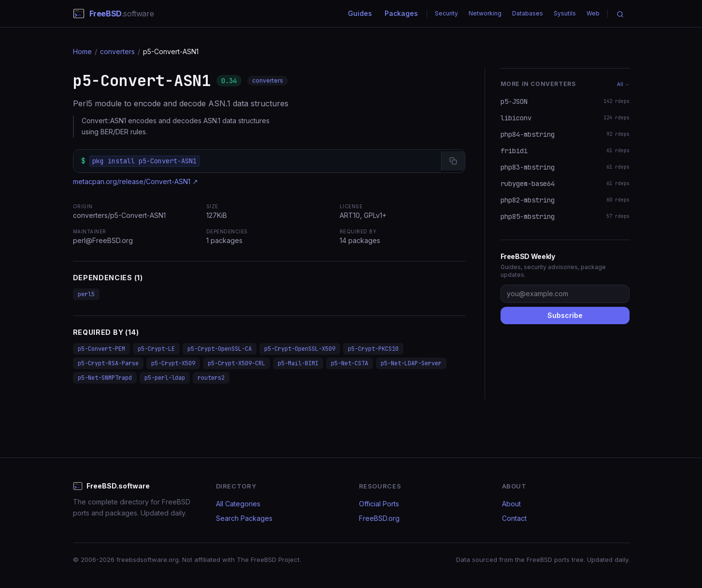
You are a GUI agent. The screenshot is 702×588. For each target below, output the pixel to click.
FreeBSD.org (379, 518)
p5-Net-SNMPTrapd (105, 378)
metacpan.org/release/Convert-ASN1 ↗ (136, 181)
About (511, 504)
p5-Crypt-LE (156, 349)
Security (446, 13)
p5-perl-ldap (165, 378)
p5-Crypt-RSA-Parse (108, 363)
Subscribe (565, 315)
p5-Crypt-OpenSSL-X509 (300, 349)
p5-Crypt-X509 (173, 363)
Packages (401, 13)
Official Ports (379, 504)
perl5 (86, 294)
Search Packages (244, 518)
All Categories (238, 504)
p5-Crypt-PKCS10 (373, 349)
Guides (360, 13)
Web (593, 13)
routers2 (211, 378)
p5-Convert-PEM (101, 349)
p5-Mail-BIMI (298, 363)
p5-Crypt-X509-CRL (236, 363)
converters (117, 51)
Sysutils (565, 13)
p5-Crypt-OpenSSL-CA (220, 349)
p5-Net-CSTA (350, 363)
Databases (528, 13)
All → (623, 84)
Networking (485, 13)
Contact (514, 518)
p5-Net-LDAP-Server (411, 363)
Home (82, 51)
